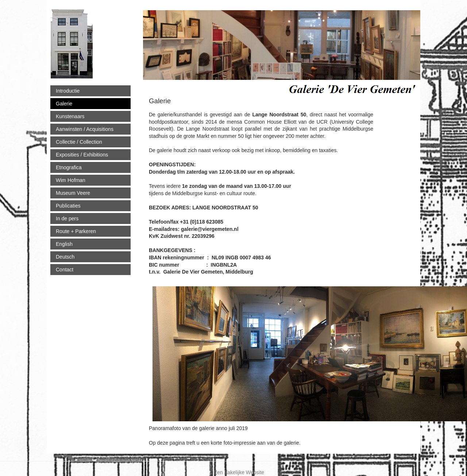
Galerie (64, 104)
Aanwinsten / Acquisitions (85, 129)
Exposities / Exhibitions (82, 155)
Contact (65, 270)
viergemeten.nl (135, 41)
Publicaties (68, 206)
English (64, 244)
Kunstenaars (70, 116)
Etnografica (69, 167)
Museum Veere (73, 193)
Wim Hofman (71, 180)
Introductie (68, 91)
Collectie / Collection (79, 142)
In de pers (67, 218)
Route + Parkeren (76, 231)
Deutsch (65, 257)
